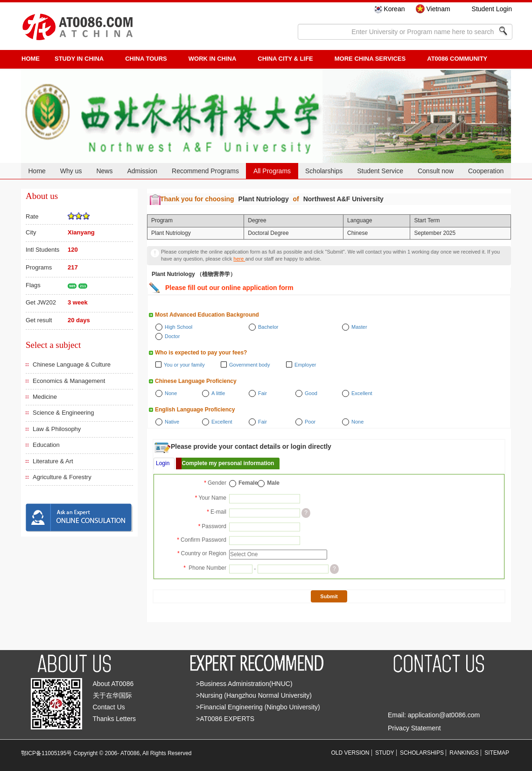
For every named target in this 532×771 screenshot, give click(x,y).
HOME (31, 59)
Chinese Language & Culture (72, 364)
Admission (142, 171)
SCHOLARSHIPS (422, 753)
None (171, 393)
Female (248, 483)
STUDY (385, 753)
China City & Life (285, 59)
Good (311, 393)
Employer (305, 365)
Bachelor (268, 327)
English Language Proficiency (195, 410)
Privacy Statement (414, 728)
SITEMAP (497, 753)
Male (273, 483)
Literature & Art (53, 461)
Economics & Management (69, 381)
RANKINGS (464, 753)
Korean (394, 9)
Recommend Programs (205, 171)
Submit (329, 596)
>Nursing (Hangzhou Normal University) (254, 695)
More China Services (370, 59)
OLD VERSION (350, 753)
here (239, 259)
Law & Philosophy (57, 429)
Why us (71, 171)
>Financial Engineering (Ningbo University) (258, 707)
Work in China (213, 59)
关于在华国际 (112, 695)
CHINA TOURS (146, 59)
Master (359, 327)
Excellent (362, 393)
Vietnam (438, 9)
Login (163, 463)
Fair (262, 393)
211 (83, 286)
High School (178, 327)
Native (172, 422)
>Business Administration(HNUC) (244, 684)
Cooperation (486, 171)
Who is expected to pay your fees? (201, 353)
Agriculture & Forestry (62, 477)
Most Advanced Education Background (207, 315)
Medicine (45, 397)
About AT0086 (113, 684)
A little (218, 393)
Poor (310, 422)
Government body (249, 365)
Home (37, 171)
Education (46, 445)
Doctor (172, 336)
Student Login (492, 9)
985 (72, 286)
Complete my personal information (228, 463)
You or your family (184, 365)
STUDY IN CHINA (79, 59)
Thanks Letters (115, 719)
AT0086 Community (457, 59)
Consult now (436, 171)
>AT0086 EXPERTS (225, 719)
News (104, 171)
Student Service (380, 171)
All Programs (272, 171)
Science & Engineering (63, 413)
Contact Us (109, 707)
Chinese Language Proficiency (196, 381)
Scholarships (324, 171)
